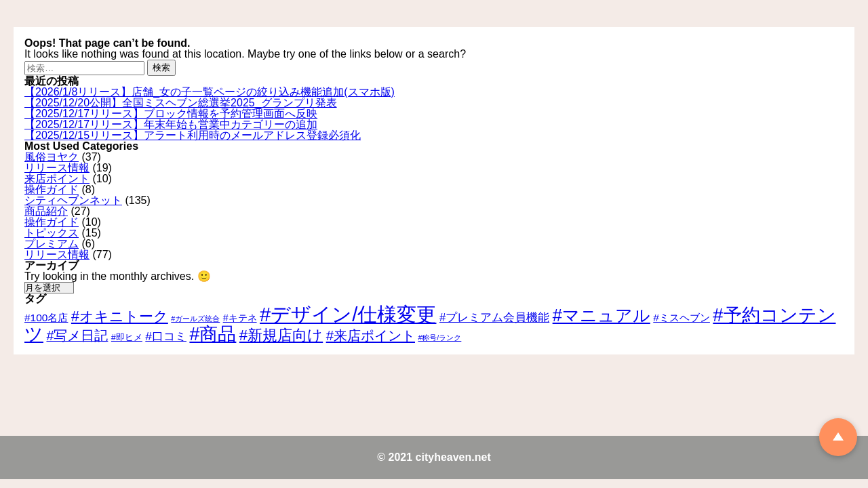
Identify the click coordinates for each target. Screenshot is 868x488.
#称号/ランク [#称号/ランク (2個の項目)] (439, 338)
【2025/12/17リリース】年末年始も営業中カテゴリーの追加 (171, 124)
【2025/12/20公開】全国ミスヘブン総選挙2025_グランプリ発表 (181, 103)
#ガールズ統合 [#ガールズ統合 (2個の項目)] (195, 319)
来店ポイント (57, 179)
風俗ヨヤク (52, 157)
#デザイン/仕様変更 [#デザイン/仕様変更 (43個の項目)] (348, 314)
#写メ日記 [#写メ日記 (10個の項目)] (77, 335)
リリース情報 (57, 168)
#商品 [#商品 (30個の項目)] (213, 334)
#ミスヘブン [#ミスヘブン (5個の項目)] (682, 318)
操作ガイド (52, 189)
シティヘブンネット (73, 200)
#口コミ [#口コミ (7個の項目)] (166, 336)
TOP (838, 437)
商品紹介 (46, 211)
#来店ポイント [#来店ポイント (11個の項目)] (371, 335)
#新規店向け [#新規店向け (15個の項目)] (281, 335)
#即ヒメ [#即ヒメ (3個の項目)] (127, 338)
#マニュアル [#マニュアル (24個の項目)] (601, 315)
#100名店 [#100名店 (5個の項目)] (46, 318)
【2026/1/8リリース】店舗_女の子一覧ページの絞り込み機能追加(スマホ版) (210, 92)
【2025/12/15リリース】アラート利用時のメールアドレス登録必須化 (193, 135)
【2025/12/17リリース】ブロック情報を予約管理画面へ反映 (171, 114)
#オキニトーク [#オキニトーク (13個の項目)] (120, 317)
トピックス (52, 233)
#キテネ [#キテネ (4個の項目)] (240, 318)
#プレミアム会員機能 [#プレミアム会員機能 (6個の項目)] (494, 318)
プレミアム (52, 244)
